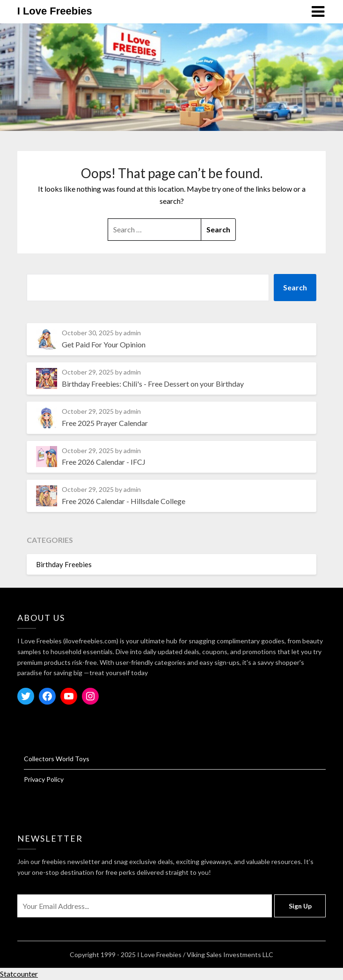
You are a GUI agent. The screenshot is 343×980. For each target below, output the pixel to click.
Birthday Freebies (64, 564)
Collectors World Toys (57, 759)
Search (295, 287)
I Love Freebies (55, 11)
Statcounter (19, 974)
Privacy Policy (44, 779)
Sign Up (300, 906)
